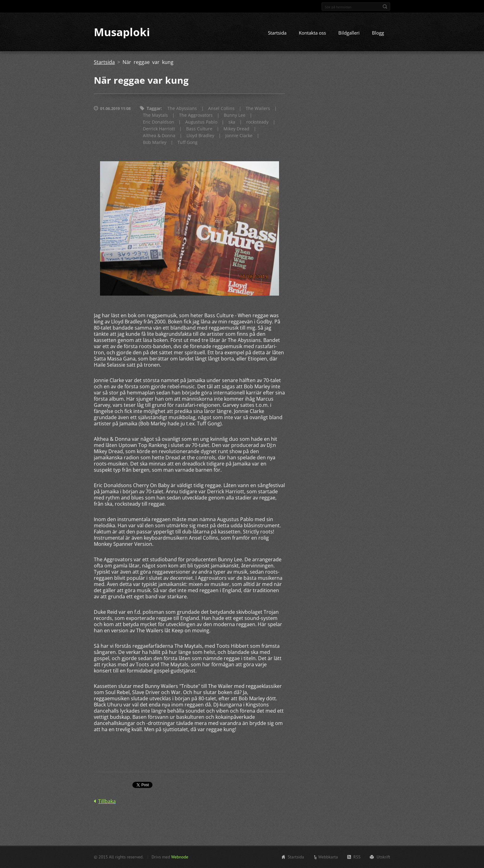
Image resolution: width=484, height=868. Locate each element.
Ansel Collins (221, 109)
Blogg (378, 33)
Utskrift (383, 857)
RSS (357, 857)
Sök (385, 6)
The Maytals (155, 115)
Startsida (277, 33)
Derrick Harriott (159, 129)
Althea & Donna (159, 136)
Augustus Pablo (201, 122)
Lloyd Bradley (200, 136)
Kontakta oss (312, 33)
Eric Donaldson (159, 122)
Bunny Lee (235, 115)
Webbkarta (328, 857)
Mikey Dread (236, 129)
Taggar (154, 109)
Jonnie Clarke (239, 136)
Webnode (179, 857)
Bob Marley (155, 143)
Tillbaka (107, 802)
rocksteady (257, 122)
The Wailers (258, 109)
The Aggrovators (196, 115)
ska (232, 122)
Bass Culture (199, 129)
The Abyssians (182, 109)
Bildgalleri (349, 33)
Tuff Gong (188, 143)
